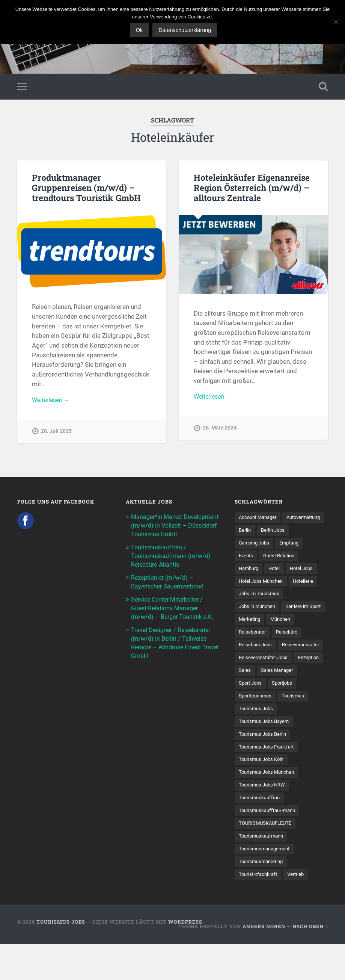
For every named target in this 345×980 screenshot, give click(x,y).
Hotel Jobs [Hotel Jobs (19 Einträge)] (274, 584)
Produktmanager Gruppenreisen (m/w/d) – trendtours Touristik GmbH (86, 189)
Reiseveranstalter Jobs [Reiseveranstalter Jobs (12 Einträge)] (265, 688)
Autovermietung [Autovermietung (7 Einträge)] (258, 532)
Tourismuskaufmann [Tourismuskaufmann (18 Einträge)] (263, 871)
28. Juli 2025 (56, 433)
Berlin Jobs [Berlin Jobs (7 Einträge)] (252, 545)
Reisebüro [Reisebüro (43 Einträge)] (250, 662)
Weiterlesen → (53, 402)
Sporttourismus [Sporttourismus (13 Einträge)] (290, 727)
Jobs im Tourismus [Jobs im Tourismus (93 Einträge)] (261, 610)
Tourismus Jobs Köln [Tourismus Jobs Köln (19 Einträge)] (263, 793)
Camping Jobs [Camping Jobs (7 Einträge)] (292, 545)
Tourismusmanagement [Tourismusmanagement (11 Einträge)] (267, 884)
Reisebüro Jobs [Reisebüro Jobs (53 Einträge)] (290, 662)
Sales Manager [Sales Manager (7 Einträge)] (256, 715)
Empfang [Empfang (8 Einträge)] (249, 558)
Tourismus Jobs (61, 958)
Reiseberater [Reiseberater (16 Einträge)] (285, 649)
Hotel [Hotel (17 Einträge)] (245, 584)
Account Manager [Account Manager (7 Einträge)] (260, 519)
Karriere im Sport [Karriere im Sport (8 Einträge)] (258, 636)
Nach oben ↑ (310, 962)
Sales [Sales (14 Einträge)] (278, 702)
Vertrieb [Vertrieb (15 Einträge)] (300, 910)
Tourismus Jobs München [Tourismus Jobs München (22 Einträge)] (269, 806)
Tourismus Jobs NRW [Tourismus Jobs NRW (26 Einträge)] (264, 819)
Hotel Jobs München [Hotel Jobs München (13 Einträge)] (263, 597)
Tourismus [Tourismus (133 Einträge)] (251, 741)
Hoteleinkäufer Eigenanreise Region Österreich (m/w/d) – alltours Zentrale (252, 189)
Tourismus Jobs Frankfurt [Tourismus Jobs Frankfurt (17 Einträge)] (269, 780)
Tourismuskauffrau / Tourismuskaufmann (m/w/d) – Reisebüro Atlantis (173, 564)
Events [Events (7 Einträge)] (278, 558)
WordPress (185, 958)
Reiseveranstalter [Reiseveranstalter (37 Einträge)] (259, 675)
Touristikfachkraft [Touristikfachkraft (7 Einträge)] (260, 910)
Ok (140, 30)
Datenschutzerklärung (186, 30)
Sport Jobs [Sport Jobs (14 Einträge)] (296, 715)
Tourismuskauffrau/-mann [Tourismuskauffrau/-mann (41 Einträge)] (270, 845)
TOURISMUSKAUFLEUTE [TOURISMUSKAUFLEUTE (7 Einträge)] (267, 858)
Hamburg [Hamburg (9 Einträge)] (294, 571)
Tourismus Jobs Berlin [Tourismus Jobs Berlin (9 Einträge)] (264, 767)
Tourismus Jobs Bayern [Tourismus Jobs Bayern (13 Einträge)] (266, 754)
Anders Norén (264, 962)
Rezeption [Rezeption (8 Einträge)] (250, 702)
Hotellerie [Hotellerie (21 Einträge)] (308, 597)
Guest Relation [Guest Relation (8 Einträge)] (256, 571)
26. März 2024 (220, 430)
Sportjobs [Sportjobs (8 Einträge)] (250, 727)
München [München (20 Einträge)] (250, 649)
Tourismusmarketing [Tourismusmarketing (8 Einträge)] (263, 897)
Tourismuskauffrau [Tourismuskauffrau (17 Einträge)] (261, 832)
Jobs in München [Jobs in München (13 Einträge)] (259, 623)
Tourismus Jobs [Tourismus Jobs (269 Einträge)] (292, 741)
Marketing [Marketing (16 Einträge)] (300, 636)
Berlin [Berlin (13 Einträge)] (293, 532)
